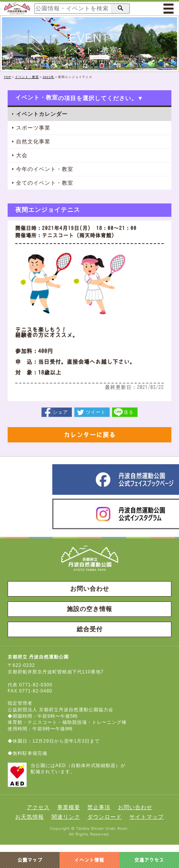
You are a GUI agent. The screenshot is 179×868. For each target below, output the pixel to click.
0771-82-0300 (36, 685)
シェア (60, 412)
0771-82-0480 (36, 691)
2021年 (49, 77)
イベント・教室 (27, 77)
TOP (7, 77)
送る (129, 412)
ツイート (96, 412)
